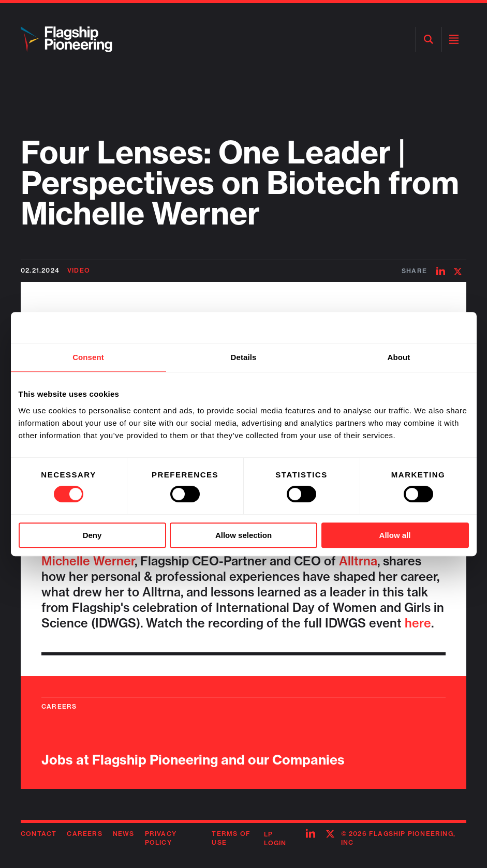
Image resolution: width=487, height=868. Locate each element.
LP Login (275, 839)
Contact (39, 834)
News (124, 834)
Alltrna (358, 561)
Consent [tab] (88, 357)
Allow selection (243, 535)
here (418, 623)
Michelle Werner (88, 561)
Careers (84, 834)
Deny (92, 535)
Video (79, 270)
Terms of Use (231, 838)
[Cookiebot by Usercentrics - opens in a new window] (424, 327)
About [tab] (399, 357)
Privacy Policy (161, 838)
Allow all (395, 535)
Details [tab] (244, 357)
